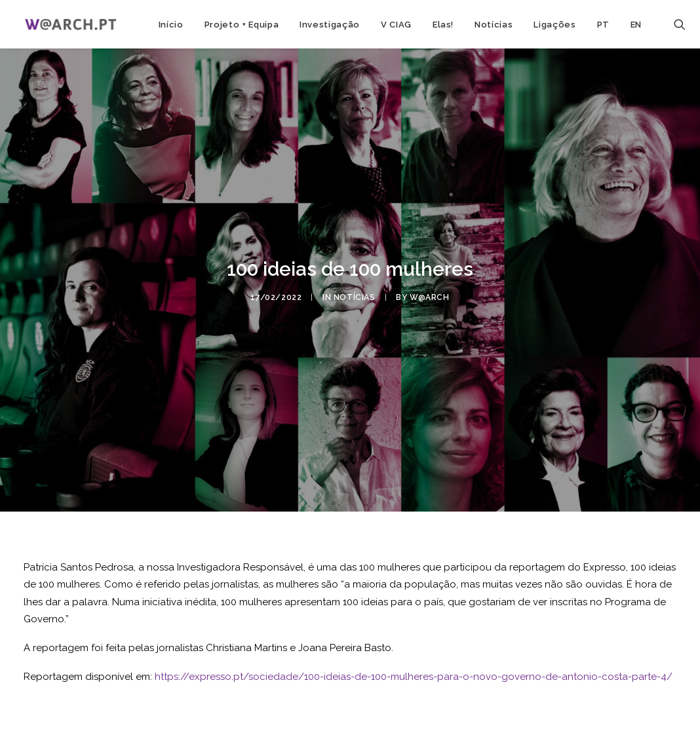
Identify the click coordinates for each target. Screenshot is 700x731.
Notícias (494, 25)
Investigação (330, 25)
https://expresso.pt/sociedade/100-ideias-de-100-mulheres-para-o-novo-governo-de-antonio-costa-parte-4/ (414, 672)
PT (603, 25)
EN (636, 25)
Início (171, 25)
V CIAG (396, 25)
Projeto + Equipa (242, 25)
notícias (355, 295)
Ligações (554, 25)
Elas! (443, 25)
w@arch (430, 295)
